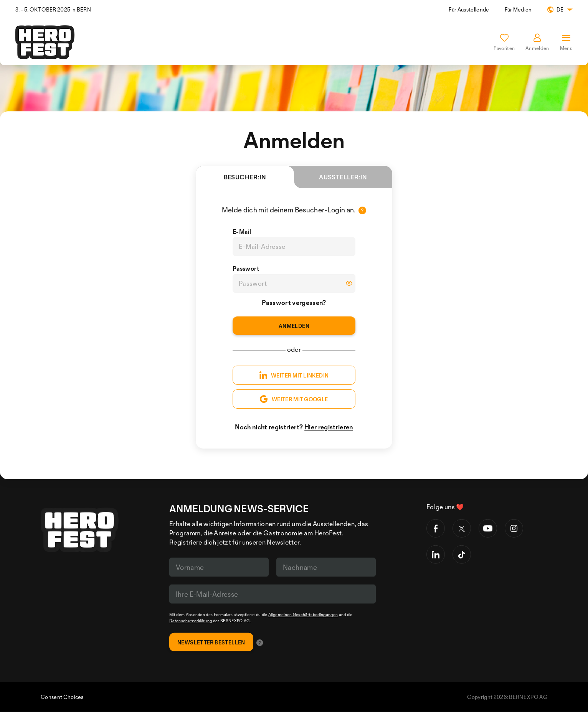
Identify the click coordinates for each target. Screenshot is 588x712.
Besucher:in (259, 181)
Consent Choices (62, 697)
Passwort (246, 268)
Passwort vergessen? (294, 302)
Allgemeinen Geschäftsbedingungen (303, 614)
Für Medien (518, 9)
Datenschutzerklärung (191, 621)
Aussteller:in (343, 177)
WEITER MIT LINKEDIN (294, 375)
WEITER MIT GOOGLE (294, 399)
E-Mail (242, 232)
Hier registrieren (329, 427)
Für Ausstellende (469, 9)
